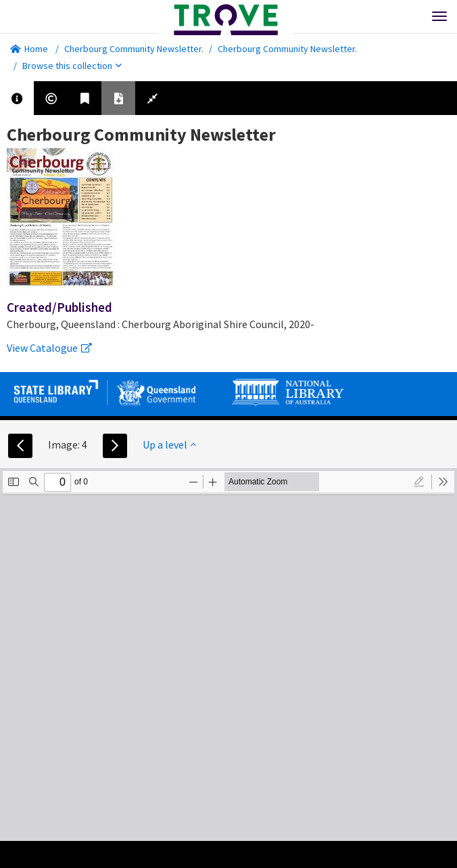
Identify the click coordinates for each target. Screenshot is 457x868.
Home (29, 49)
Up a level (169, 444)
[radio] (419, 482)
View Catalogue (49, 348)
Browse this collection (72, 66)
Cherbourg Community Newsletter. (134, 49)
